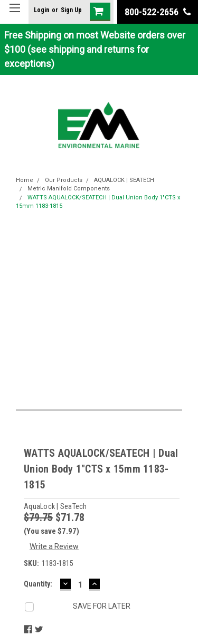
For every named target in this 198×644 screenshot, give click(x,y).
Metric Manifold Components (69, 189)
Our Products (64, 180)
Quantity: (38, 584)
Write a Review (54, 546)
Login (41, 10)
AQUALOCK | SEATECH (124, 180)
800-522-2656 (158, 12)
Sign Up (71, 10)
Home (25, 180)
